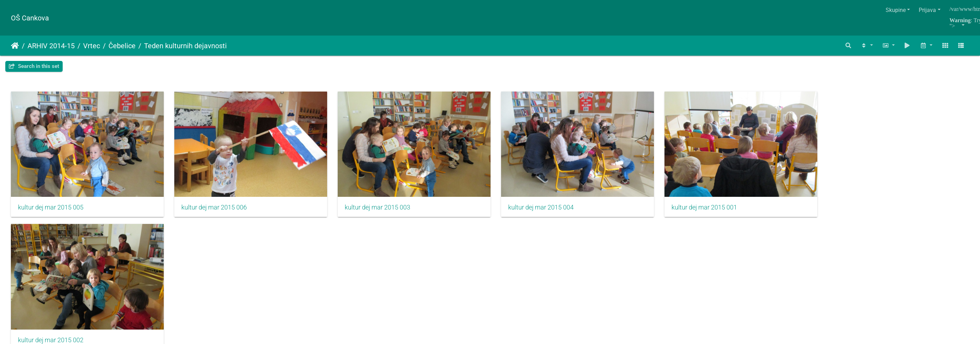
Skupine (896, 10)
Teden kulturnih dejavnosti (185, 46)
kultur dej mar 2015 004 (553, 210)
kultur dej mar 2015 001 (721, 210)
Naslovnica (15, 46)
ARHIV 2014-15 (51, 46)
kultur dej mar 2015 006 (218, 210)
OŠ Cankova (30, 18)
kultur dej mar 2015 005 (51, 210)
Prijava (927, 10)
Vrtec (92, 46)
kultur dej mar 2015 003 (386, 210)
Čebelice (122, 46)
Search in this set (34, 66)
